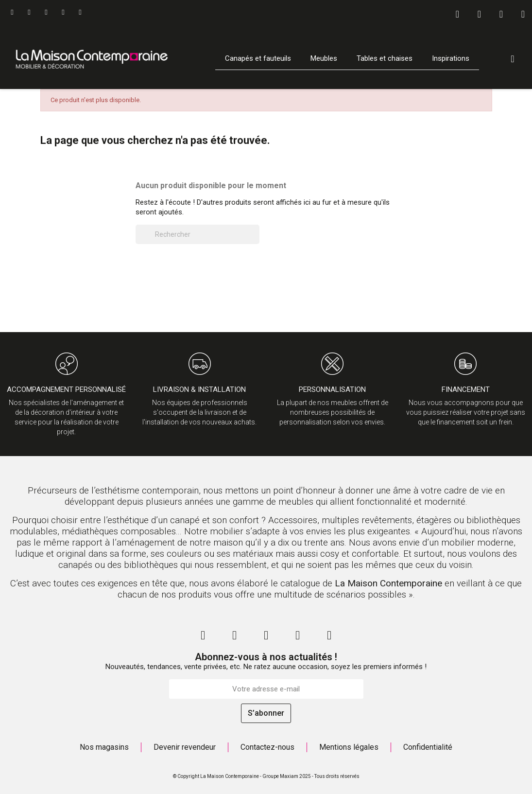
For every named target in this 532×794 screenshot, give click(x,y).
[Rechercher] (197, 234)
